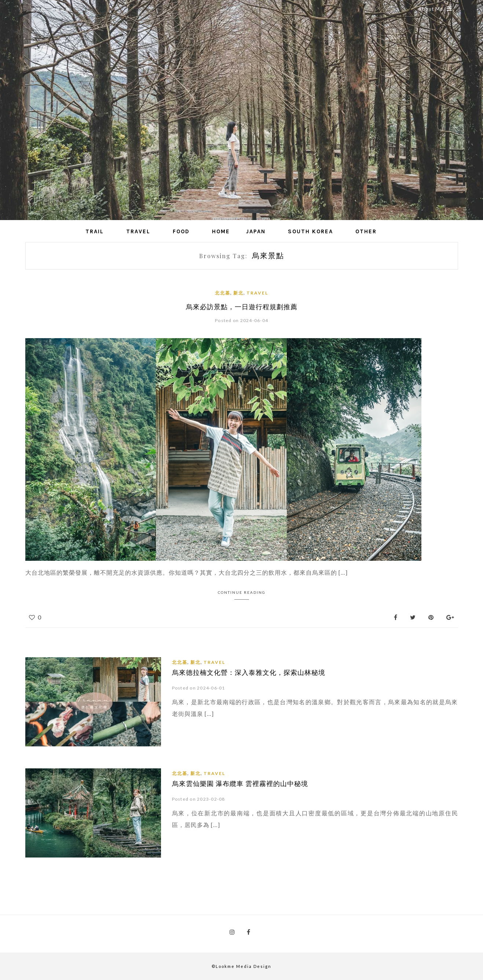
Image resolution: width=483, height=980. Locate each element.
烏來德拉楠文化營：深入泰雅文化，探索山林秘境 (249, 672)
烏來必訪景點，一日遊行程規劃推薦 (242, 307)
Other (366, 231)
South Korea (310, 231)
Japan (256, 231)
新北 (238, 293)
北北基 (223, 293)
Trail (95, 231)
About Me (435, 9)
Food (181, 231)
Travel (138, 231)
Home (221, 231)
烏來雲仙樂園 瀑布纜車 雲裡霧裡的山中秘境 (240, 783)
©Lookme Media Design (242, 966)
